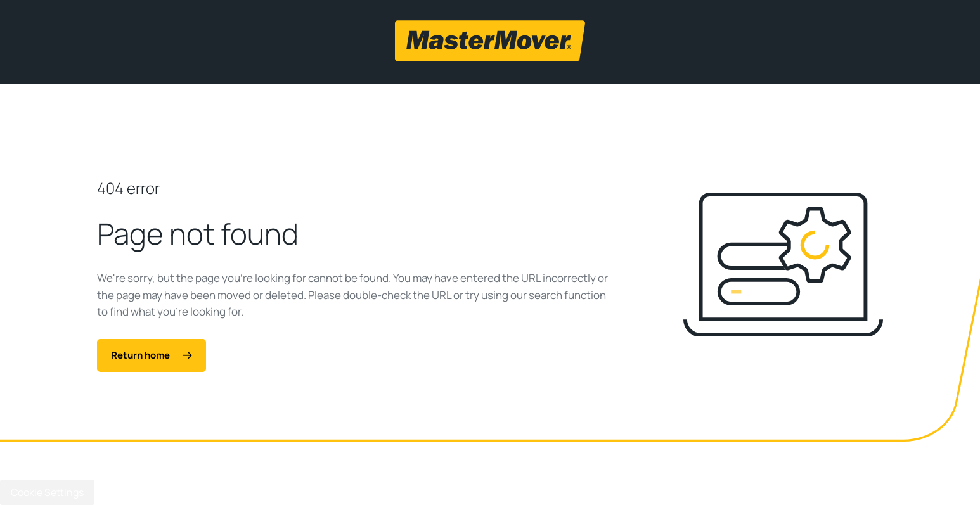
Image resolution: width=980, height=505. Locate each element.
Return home (152, 355)
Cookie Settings (47, 492)
